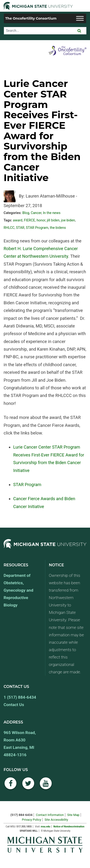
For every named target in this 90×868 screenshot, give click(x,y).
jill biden (53, 220)
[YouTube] (46, 786)
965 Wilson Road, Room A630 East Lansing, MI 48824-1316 (20, 744)
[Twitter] (28, 786)
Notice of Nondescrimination (69, 827)
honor (41, 220)
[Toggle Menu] (80, 18)
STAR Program (37, 228)
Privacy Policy (31, 820)
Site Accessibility (56, 820)
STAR (20, 228)
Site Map (73, 815)
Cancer (36, 213)
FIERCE (30, 220)
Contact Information (50, 815)
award (18, 220)
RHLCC (9, 228)
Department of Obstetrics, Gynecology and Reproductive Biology (18, 590)
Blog (26, 213)
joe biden (68, 220)
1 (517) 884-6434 (20, 697)
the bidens (58, 228)
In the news (52, 213)
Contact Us (14, 705)
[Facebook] (11, 786)
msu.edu (45, 827)
